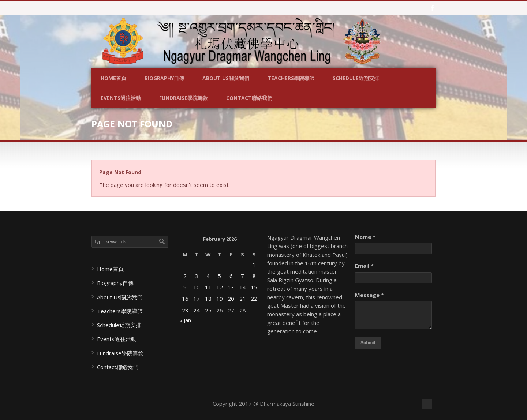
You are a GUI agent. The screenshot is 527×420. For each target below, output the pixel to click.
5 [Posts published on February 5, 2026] (219, 276)
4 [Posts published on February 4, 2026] (208, 276)
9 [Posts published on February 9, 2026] (185, 287)
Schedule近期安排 (356, 78)
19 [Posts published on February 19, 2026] (220, 299)
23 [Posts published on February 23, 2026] (185, 310)
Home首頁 (113, 78)
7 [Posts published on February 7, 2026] (242, 276)
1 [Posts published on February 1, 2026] (254, 265)
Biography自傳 (164, 78)
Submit (368, 343)
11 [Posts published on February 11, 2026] (208, 287)
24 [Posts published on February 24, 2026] (197, 310)
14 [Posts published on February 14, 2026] (243, 287)
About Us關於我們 (226, 78)
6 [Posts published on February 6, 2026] (231, 276)
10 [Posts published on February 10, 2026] (197, 287)
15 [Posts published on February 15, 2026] (254, 287)
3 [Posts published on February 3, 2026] (197, 276)
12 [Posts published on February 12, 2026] (220, 287)
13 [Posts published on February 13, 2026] (231, 287)
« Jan (185, 320)
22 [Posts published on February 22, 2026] (254, 299)
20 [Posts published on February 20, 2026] (231, 299)
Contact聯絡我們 (249, 98)
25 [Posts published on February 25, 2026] (208, 310)
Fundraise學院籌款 (184, 98)
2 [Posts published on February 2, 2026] (185, 276)
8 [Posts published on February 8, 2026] (254, 276)
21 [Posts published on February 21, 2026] (243, 299)
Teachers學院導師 (291, 78)
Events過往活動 (121, 98)
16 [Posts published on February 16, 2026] (185, 299)
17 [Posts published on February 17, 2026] (197, 299)
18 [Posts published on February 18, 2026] (208, 299)
